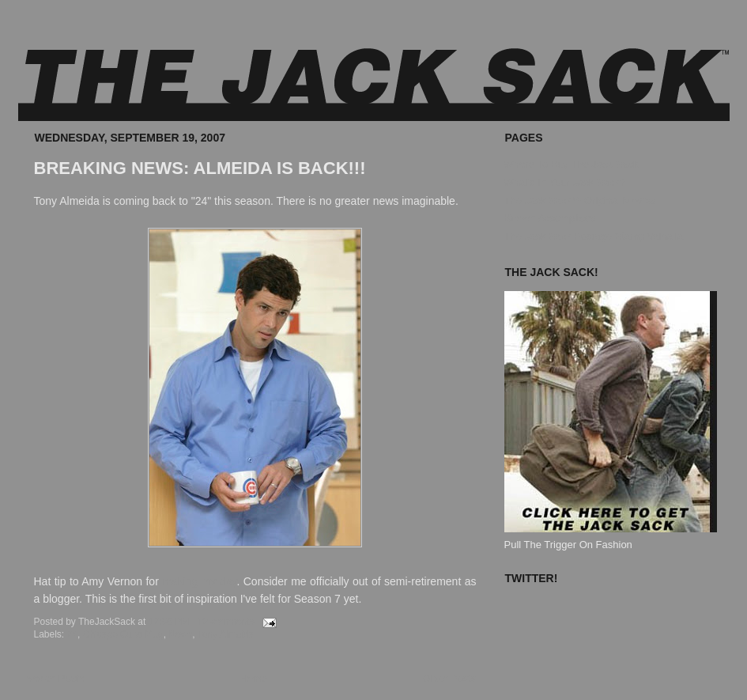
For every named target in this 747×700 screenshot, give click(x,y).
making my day (199, 581)
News (180, 634)
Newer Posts (55, 678)
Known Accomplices (550, 218)
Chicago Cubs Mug (123, 634)
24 (72, 634)
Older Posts (450, 678)
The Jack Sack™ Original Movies (580, 201)
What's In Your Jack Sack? (565, 182)
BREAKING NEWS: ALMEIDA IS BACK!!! (200, 168)
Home (253, 678)
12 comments (226, 622)
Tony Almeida (226, 634)
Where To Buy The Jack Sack (572, 164)
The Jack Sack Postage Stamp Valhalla (594, 236)
